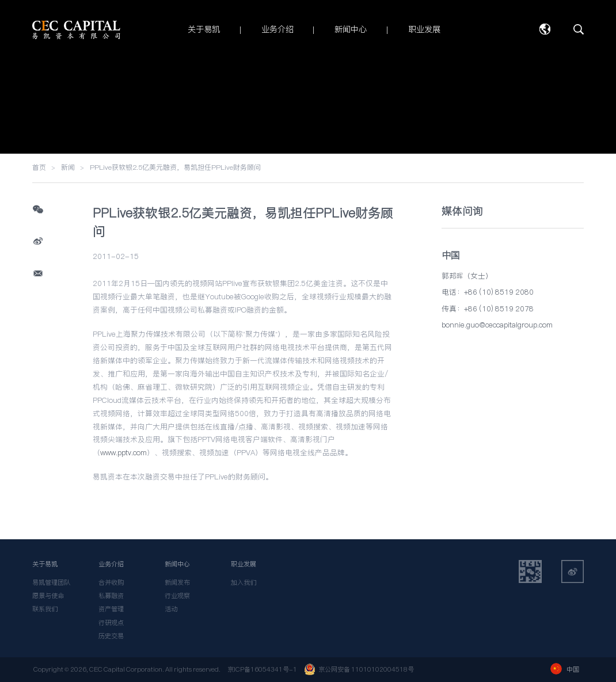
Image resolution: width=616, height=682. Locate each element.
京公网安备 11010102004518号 (359, 669)
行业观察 (177, 596)
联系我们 (45, 609)
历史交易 (111, 636)
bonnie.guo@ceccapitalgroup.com (497, 325)
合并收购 (111, 582)
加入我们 (244, 582)
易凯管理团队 (51, 582)
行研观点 (111, 623)
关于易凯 (45, 564)
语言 (545, 29)
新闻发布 (177, 582)
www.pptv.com (123, 452)
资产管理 (111, 609)
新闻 (68, 167)
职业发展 (244, 564)
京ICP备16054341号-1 (262, 669)
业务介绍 (111, 564)
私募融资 (111, 596)
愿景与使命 (48, 596)
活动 (171, 609)
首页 (39, 167)
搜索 (579, 29)
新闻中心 (177, 564)
